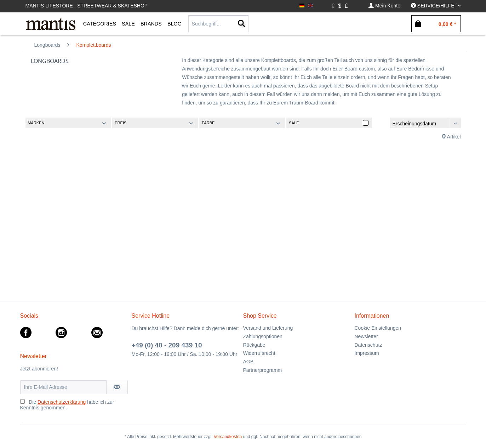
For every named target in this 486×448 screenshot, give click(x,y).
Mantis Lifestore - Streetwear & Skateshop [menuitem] (87, 6)
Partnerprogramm (263, 370)
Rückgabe (254, 345)
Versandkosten (228, 437)
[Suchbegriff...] (218, 24)
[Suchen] (241, 24)
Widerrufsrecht (259, 353)
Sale (294, 123)
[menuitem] (384, 6)
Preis (121, 123)
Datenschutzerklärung (62, 402)
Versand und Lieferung (268, 328)
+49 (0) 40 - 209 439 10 (167, 345)
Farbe (208, 123)
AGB (248, 362)
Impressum (367, 353)
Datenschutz (368, 345)
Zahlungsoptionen (263, 336)
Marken (36, 123)
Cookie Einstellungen (378, 328)
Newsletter (366, 336)
